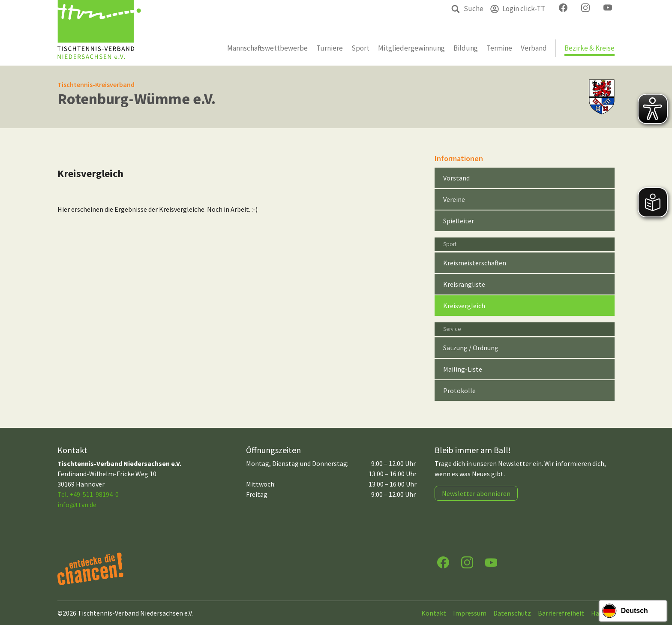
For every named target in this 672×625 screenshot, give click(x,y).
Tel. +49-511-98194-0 (88, 494)
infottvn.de (77, 505)
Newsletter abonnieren (476, 493)
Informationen (459, 158)
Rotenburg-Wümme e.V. (136, 99)
